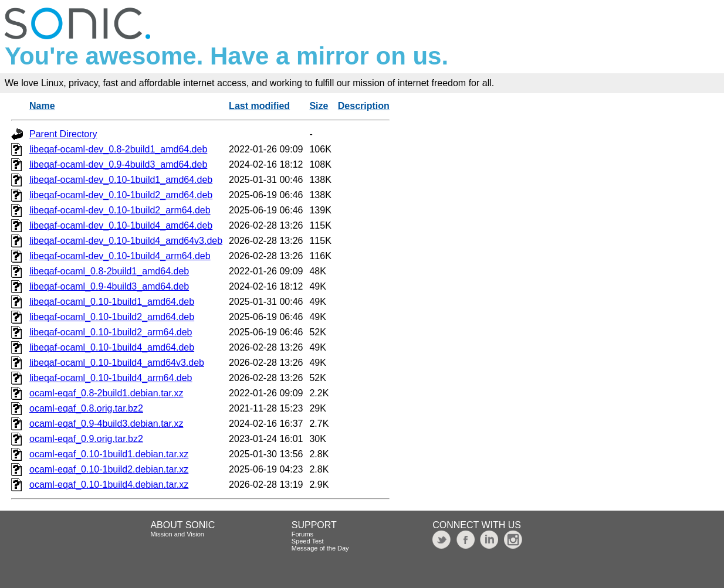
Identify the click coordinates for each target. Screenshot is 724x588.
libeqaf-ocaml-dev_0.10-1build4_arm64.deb (120, 256)
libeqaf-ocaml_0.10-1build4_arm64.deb (111, 378)
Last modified (259, 106)
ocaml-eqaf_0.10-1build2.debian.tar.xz (109, 469)
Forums (302, 534)
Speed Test (308, 541)
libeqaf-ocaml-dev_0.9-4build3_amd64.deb (118, 164)
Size (319, 106)
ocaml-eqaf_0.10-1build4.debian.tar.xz (109, 485)
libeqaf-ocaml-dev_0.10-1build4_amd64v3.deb (126, 241)
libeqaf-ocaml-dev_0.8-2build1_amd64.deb (118, 149)
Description (364, 106)
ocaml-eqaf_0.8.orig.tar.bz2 (86, 408)
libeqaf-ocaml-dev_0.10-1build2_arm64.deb (120, 210)
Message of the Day (320, 548)
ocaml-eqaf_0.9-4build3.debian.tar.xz (106, 424)
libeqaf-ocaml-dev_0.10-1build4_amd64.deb (121, 225)
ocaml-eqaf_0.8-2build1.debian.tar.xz (106, 393)
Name (42, 106)
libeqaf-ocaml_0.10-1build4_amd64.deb (112, 347)
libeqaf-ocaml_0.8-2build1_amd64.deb (109, 271)
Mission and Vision (177, 534)
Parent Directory (63, 134)
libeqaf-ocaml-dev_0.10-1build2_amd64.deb (121, 195)
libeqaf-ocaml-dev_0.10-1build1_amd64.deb (121, 180)
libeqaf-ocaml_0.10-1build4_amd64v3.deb (117, 363)
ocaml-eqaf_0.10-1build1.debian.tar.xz (109, 454)
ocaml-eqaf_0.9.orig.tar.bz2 (86, 439)
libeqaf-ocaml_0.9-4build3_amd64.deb (109, 286)
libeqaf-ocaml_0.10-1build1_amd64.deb (112, 302)
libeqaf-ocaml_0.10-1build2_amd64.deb (112, 317)
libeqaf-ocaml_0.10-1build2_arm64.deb (111, 332)
